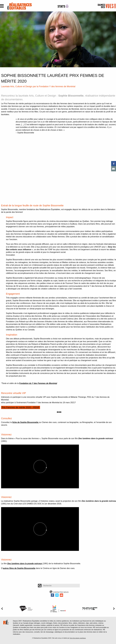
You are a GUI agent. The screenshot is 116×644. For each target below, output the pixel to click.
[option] (58, 39)
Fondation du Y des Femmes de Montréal (38, 383)
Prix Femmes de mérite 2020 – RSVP (21, 407)
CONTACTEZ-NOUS (59, 592)
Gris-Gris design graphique (78, 638)
